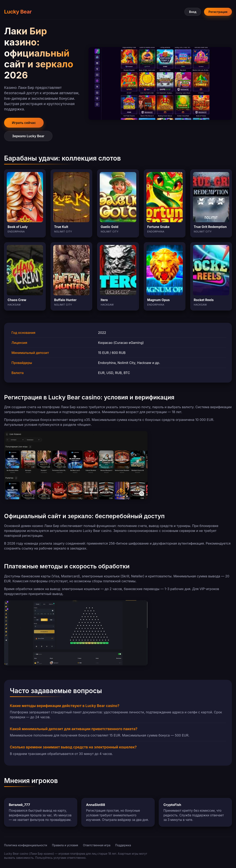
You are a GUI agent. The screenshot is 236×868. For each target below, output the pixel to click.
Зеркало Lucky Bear (28, 136)
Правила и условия (65, 845)
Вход (193, 12)
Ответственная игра (97, 845)
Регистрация (218, 12)
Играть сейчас (24, 123)
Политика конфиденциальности (26, 845)
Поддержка (123, 845)
